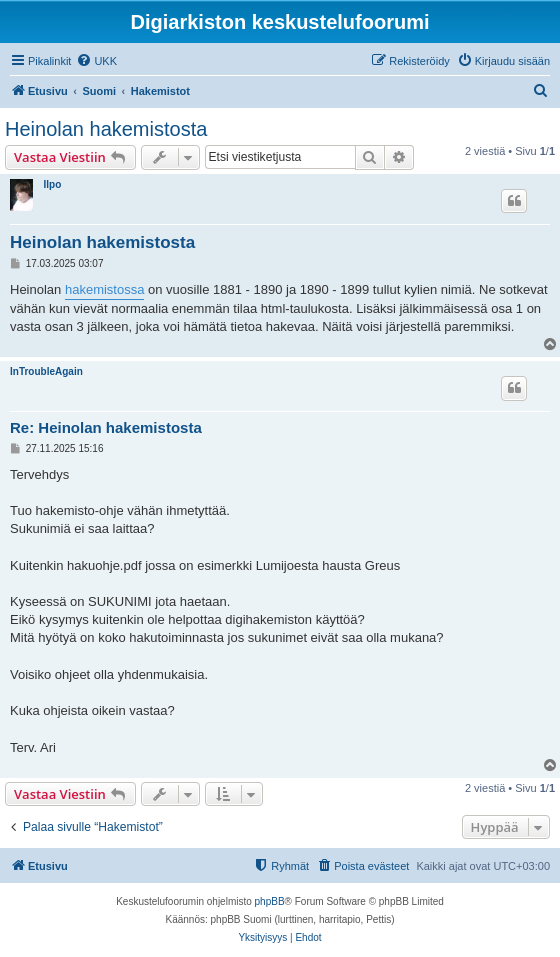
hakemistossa (104, 289)
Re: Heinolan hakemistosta (106, 427)
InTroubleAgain (46, 371)
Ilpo (52, 184)
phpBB (270, 901)
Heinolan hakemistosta (106, 129)
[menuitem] (96, 61)
